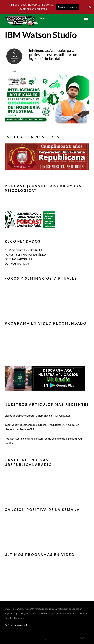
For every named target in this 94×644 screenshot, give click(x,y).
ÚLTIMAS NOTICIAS (17, 264)
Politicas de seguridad (16, 625)
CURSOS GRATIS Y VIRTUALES (23, 250)
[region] (47, 158)
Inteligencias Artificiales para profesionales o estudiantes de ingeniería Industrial (53, 54)
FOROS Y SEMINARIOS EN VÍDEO (25, 255)
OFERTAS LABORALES (18, 259)
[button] (47, 157)
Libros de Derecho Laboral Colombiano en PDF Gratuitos (38, 415)
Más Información (67, 7)
